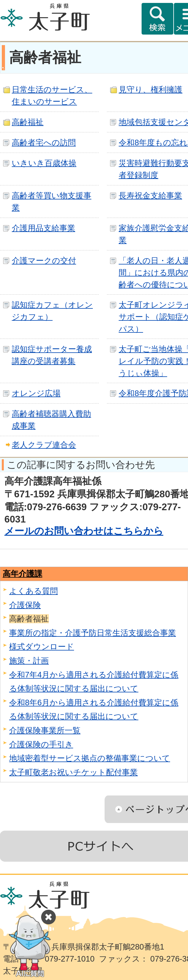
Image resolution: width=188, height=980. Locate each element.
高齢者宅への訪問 (44, 142)
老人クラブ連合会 (44, 445)
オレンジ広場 (36, 393)
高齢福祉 (28, 122)
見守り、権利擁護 (151, 89)
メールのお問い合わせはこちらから (84, 531)
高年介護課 (22, 574)
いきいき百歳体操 (44, 163)
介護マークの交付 (44, 261)
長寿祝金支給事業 (150, 196)
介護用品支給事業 (43, 228)
